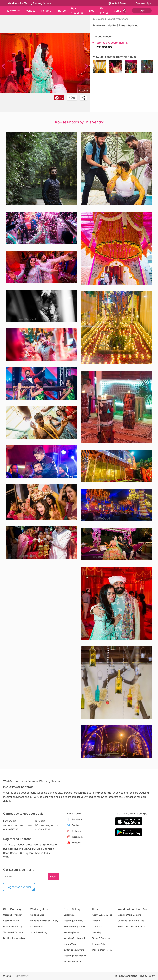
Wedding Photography (75, 938)
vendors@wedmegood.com (17, 825)
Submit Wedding (39, 932)
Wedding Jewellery (73, 921)
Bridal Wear (70, 915)
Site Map (97, 932)
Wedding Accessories (75, 956)
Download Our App (13, 926)
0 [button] (72, 98)
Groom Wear (70, 944)
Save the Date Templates (131, 921)
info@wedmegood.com (47, 825)
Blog (92, 11)
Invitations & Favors (74, 950)
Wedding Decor (72, 932)
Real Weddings (77, 11)
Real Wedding (37, 926)
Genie (118, 11)
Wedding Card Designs (129, 915)
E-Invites (104, 11)
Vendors (46, 11)
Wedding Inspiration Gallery (44, 921)
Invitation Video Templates (131, 926)
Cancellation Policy (102, 950)
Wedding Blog (37, 915)
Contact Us (98, 926)
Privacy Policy (99, 944)
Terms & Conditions (102, 938)
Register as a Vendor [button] (19, 887)
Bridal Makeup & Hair (74, 926)
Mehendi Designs (73, 961)
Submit (54, 876)
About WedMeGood (102, 915)
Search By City (11, 921)
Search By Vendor (12, 915)
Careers (96, 921)
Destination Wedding (14, 938)
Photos (61, 11)
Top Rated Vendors (13, 932)
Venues (31, 11)
